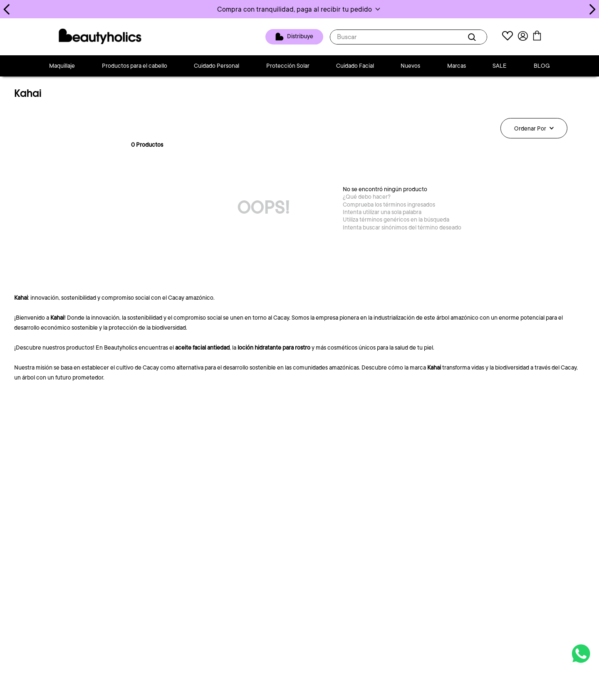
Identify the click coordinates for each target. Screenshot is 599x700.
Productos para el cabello (135, 66)
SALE (500, 66)
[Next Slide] (592, 9)
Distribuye (300, 36)
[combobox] (408, 37)
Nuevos (410, 66)
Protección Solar (288, 66)
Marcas (457, 66)
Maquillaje (62, 66)
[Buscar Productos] (473, 37)
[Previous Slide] (7, 9)
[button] (299, 9)
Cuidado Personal (217, 66)
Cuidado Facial (355, 66)
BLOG (542, 66)
